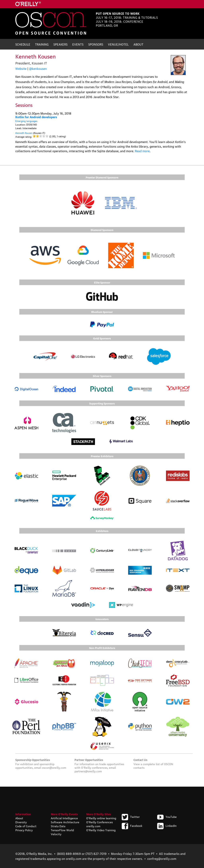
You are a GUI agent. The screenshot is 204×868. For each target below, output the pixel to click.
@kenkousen (38, 68)
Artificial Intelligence (64, 818)
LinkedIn (167, 825)
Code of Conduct (26, 826)
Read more (142, 151)
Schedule (23, 44)
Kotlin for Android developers (36, 117)
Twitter (131, 816)
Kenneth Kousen (24, 133)
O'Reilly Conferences (100, 822)
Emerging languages (26, 121)
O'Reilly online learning (101, 818)
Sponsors (96, 44)
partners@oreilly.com (88, 771)
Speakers (60, 44)
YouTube (167, 816)
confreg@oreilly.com (162, 858)
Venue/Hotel (118, 44)
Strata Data (58, 826)
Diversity (21, 822)
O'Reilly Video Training (101, 830)
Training (42, 44)
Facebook (132, 825)
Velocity (56, 834)
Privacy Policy (24, 830)
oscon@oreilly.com (54, 767)
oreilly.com (93, 826)
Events (78, 44)
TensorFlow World (62, 830)
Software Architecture (65, 822)
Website (21, 68)
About (138, 44)
